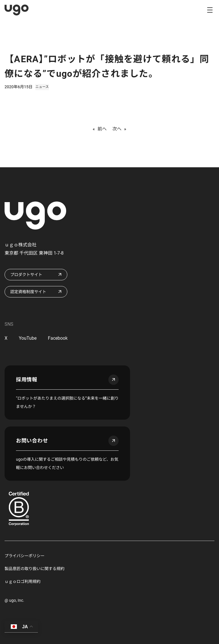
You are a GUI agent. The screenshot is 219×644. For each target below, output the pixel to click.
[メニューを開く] (210, 10)
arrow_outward (113, 380)
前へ (102, 129)
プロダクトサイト (26, 275)
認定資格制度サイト (28, 292)
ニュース (42, 87)
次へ (117, 129)
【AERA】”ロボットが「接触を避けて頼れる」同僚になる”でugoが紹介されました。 (107, 66)
